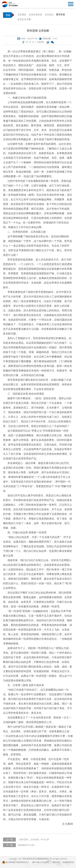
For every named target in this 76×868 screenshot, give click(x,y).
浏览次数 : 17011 (50, 39)
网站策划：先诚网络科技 (63, 862)
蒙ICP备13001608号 (41, 862)
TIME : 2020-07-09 (29, 39)
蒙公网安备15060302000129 (15, 862)
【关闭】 (41, 42)
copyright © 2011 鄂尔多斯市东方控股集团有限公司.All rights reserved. (38, 859)
